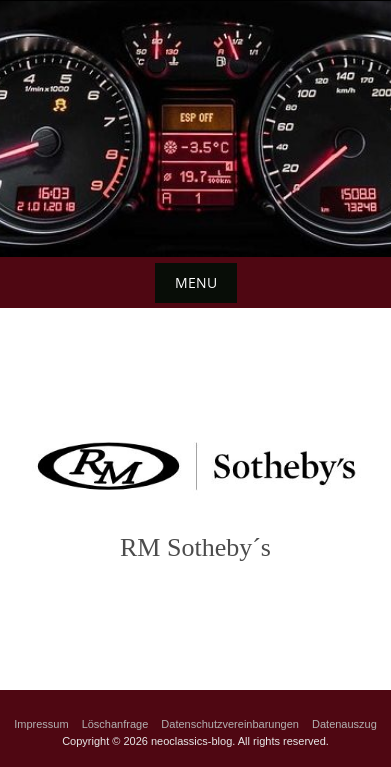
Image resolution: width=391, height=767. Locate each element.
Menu (196, 282)
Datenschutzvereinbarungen (230, 724)
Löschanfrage (115, 724)
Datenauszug (344, 724)
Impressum (41, 724)
